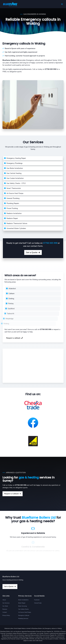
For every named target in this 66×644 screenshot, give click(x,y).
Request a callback (14, 338)
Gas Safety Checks (24, 609)
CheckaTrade (38, 603)
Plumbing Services (23, 619)
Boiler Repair (22, 603)
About (4, 600)
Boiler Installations (23, 600)
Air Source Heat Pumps (25, 612)
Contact (5, 612)
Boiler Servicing (23, 606)
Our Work (5, 606)
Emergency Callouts (24, 615)
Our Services (6, 603)
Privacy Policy (6, 615)
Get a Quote (30, 256)
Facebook (37, 600)
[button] (62, 4)
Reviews (5, 609)
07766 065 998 (50, 246)
